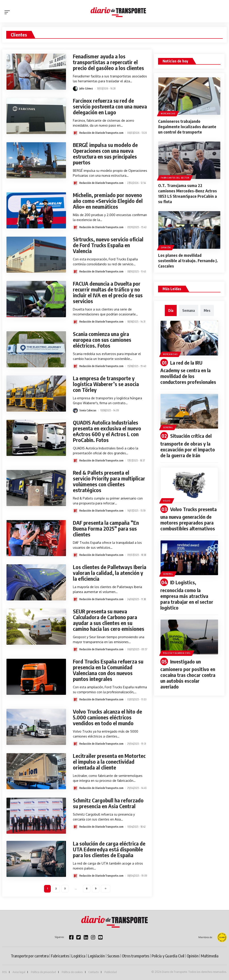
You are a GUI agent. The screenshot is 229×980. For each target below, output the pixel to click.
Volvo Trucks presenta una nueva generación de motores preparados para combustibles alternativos (188, 519)
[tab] (171, 310)
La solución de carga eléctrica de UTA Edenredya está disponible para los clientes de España (109, 849)
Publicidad (111, 972)
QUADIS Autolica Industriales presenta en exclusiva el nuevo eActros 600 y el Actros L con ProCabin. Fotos (107, 431)
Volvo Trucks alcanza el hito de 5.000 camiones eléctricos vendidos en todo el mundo (107, 717)
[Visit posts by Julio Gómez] (75, 89)
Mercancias (168, 114)
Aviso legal (19, 972)
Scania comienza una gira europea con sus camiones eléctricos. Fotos (102, 340)
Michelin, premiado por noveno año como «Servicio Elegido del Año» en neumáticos (108, 201)
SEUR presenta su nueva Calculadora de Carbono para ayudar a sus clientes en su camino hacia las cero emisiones (109, 620)
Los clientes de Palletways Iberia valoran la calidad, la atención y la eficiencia (110, 573)
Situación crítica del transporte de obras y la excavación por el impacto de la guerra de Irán (188, 445)
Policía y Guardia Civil (177, 653)
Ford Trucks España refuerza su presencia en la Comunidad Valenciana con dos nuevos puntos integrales (108, 670)
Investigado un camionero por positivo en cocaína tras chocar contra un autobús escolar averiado (188, 674)
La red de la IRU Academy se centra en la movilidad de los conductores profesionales (188, 372)
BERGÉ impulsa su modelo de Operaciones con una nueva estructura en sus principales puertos (105, 154)
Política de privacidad (43, 972)
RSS (4, 972)
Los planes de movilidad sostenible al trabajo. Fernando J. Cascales (188, 260)
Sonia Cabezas (88, 410)
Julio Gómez (86, 88)
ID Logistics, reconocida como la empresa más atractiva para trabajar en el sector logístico (187, 595)
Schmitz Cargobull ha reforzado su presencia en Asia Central (108, 803)
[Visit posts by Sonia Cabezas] (75, 410)
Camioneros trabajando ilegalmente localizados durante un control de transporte (187, 126)
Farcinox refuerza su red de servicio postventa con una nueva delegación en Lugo (110, 106)
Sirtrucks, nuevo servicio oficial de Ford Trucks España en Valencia (108, 245)
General (168, 427)
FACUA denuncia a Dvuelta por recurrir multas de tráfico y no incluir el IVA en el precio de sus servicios (108, 292)
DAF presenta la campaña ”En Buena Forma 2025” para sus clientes (106, 528)
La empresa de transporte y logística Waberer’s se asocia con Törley (106, 384)
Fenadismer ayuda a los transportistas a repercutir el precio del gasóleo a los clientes (108, 62)
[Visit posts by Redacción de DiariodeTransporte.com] (75, 133)
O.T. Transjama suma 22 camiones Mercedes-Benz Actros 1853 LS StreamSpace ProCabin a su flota (188, 193)
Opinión (166, 248)
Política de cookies (72, 972)
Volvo (167, 501)
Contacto (93, 972)
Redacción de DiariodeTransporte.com (101, 133)
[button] (8, 12)
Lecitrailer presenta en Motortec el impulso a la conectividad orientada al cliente (109, 762)
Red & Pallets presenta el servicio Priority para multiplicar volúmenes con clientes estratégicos (109, 481)
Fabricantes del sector (175, 178)
